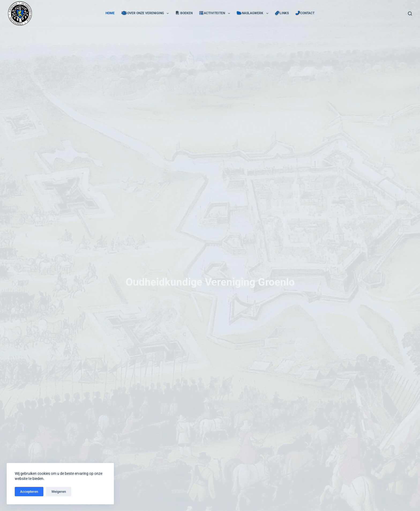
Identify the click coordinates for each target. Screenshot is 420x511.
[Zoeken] (410, 14)
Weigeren (59, 492)
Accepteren (29, 492)
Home (110, 13)
